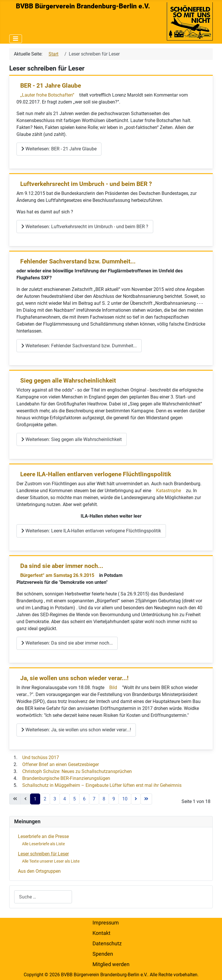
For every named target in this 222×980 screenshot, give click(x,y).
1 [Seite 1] (35, 799)
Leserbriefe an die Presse (43, 836)
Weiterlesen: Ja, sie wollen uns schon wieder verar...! (76, 730)
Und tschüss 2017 (41, 757)
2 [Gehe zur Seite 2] (45, 799)
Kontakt (101, 933)
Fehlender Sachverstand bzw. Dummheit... (78, 261)
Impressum (106, 923)
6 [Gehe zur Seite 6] (84, 799)
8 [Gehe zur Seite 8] (104, 799)
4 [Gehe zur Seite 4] (65, 799)
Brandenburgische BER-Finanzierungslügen (66, 778)
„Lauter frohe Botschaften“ (48, 95)
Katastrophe (169, 491)
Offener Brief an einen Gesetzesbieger (61, 764)
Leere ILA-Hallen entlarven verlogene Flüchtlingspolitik (96, 474)
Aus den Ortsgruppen (39, 871)
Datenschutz (107, 944)
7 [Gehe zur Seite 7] (94, 799)
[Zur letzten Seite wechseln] (146, 799)
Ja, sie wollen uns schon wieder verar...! (74, 678)
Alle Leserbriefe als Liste (43, 844)
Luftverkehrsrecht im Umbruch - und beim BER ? (86, 184)
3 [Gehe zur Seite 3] (55, 799)
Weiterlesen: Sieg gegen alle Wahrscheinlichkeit (72, 439)
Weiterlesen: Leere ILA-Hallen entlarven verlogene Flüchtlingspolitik (91, 531)
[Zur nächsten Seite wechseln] (136, 799)
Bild (113, 688)
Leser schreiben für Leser (43, 854)
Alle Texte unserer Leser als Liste (51, 861)
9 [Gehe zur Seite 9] (114, 799)
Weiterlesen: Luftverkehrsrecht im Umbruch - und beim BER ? (85, 227)
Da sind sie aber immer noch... (62, 566)
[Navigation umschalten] (16, 39)
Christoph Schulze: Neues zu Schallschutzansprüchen (77, 771)
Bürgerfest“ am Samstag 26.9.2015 (57, 575)
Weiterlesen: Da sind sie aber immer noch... (67, 643)
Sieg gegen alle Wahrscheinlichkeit (68, 381)
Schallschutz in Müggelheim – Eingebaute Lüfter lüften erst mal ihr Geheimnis (102, 785)
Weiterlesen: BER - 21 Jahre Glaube (59, 149)
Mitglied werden (111, 964)
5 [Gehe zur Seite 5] (74, 799)
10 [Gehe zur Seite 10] (125, 799)
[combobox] (43, 897)
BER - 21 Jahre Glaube (51, 86)
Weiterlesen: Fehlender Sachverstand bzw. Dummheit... (79, 346)
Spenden (103, 954)
